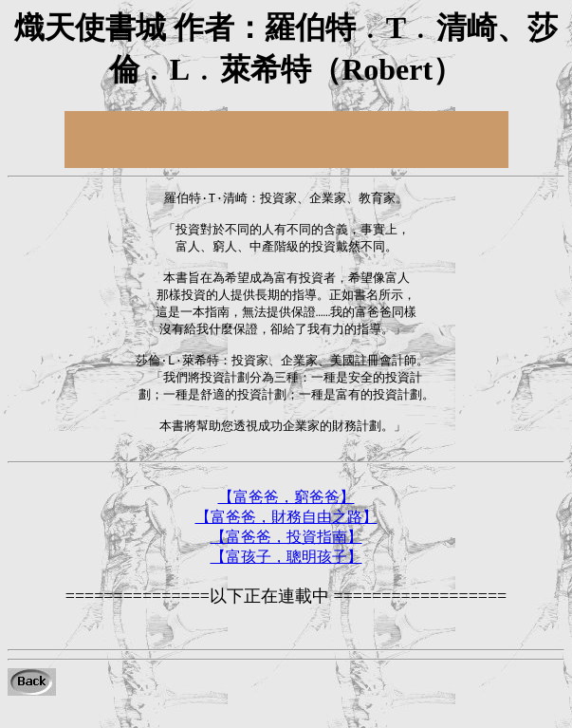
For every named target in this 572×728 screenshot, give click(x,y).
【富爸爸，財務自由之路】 (286, 541)
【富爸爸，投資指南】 (286, 561)
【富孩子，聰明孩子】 (286, 581)
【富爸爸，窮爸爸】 (286, 522)
